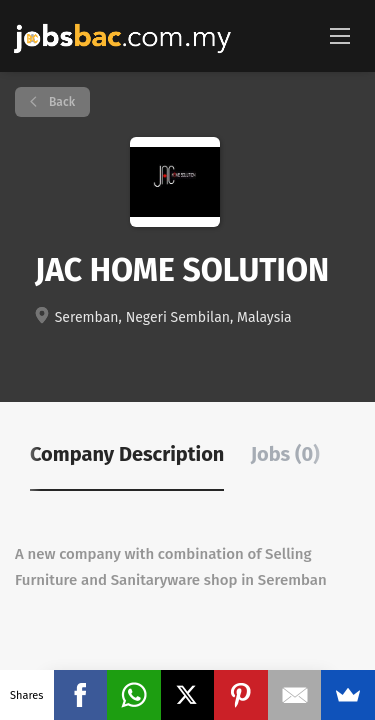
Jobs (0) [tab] (285, 454)
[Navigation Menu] (340, 35)
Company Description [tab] (127, 454)
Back (60, 102)
